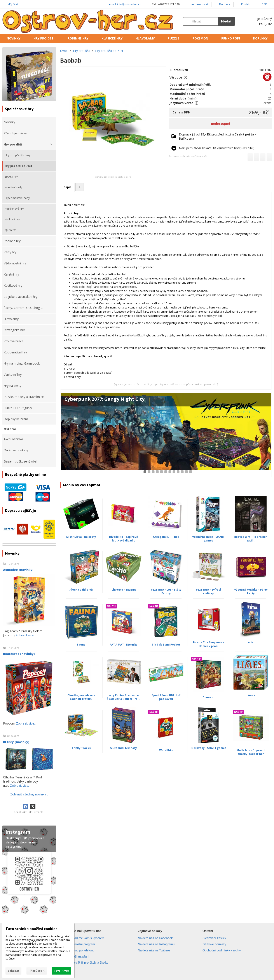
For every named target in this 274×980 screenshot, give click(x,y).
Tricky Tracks (81, 748)
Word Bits (166, 750)
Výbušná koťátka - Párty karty (251, 591)
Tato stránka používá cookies (31, 929)
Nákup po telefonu (82, 950)
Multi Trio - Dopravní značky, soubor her (251, 752)
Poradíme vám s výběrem (87, 938)
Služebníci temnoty (124, 748)
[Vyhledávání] (200, 21)
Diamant (209, 697)
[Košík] (258, 21)
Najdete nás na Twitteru (154, 950)
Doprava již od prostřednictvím (218, 136)
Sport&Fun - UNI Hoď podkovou (166, 697)
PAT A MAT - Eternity (124, 645)
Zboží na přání (79, 956)
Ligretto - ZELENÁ (124, 590)
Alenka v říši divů (81, 590)
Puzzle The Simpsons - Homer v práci (209, 644)
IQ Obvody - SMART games (208, 748)
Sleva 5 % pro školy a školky (89, 963)
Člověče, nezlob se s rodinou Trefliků (81, 697)
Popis (67, 187)
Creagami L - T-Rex (166, 537)
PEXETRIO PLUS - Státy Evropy (166, 591)
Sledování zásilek (214, 938)
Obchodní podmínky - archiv (222, 950)
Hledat (226, 21)
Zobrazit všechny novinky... (29, 794)
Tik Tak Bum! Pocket (166, 645)
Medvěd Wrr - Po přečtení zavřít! (251, 539)
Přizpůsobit (37, 971)
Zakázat (13, 971)
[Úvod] (88, 21)
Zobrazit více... (26, 635)
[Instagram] (29, 871)
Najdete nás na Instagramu (156, 944)
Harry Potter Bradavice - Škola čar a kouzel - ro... (124, 697)
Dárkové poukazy (214, 944)
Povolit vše (61, 971)
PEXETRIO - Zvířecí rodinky (208, 591)
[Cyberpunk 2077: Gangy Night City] (166, 434)
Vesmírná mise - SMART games (208, 539)
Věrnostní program (82, 944)
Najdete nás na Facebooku (156, 938)
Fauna (81, 645)
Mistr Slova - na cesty (81, 537)
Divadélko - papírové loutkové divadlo (124, 539)
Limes (251, 695)
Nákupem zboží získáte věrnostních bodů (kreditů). (217, 148)
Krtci (251, 642)
